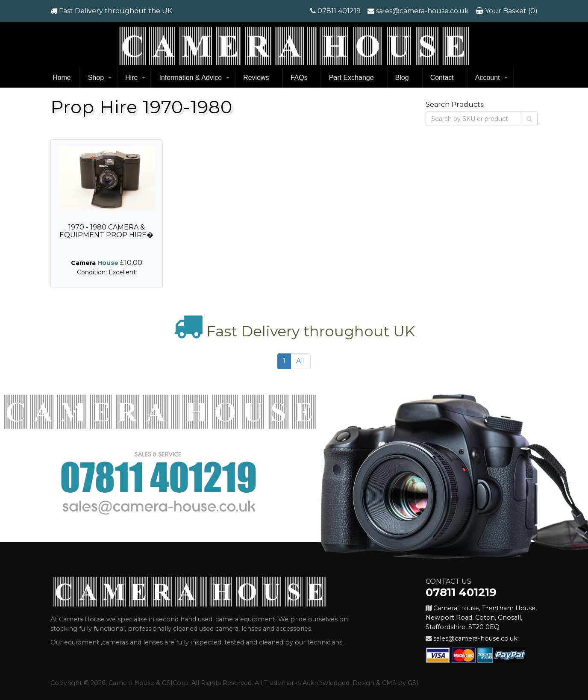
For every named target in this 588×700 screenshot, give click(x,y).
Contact (442, 78)
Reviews (256, 78)
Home (62, 78)
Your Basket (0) (510, 11)
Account (488, 78)
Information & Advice (190, 78)
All (301, 361)
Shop (96, 78)
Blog (402, 78)
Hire (131, 78)
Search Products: (455, 104)
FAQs (299, 78)
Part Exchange (351, 78)
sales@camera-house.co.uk (422, 11)
